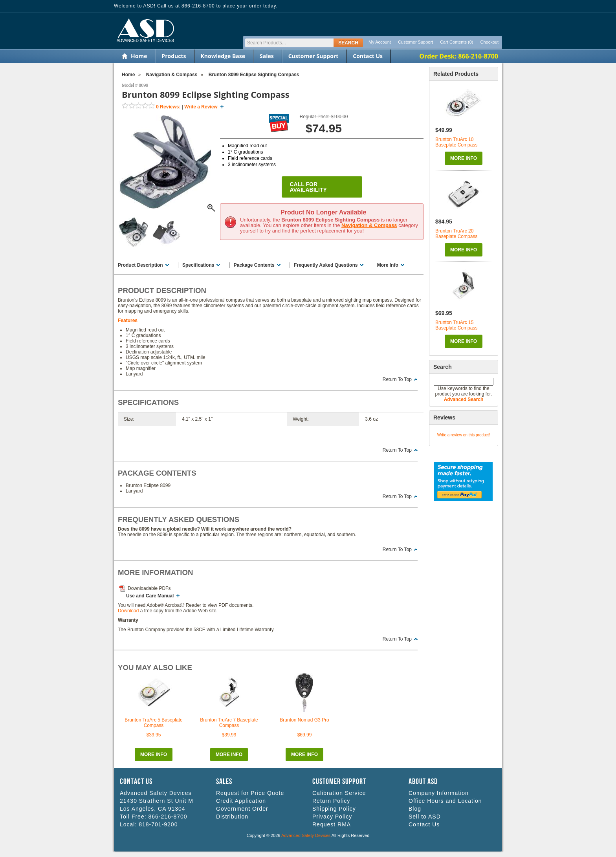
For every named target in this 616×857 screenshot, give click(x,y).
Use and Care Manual (150, 596)
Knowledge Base (223, 56)
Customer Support (415, 42)
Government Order (242, 809)
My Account (380, 42)
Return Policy (331, 801)
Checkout (489, 42)
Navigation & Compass (369, 225)
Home (139, 56)
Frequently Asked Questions (326, 265)
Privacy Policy (332, 817)
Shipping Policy (334, 809)
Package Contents (254, 265)
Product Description (140, 265)
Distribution (232, 817)
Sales (267, 56)
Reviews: (168, 107)
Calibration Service (339, 793)
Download (128, 611)
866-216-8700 (168, 817)
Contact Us (368, 56)
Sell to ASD (425, 817)
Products (174, 56)
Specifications (198, 265)
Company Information (439, 793)
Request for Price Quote (250, 793)
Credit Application (241, 801)
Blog (415, 809)
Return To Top (397, 379)
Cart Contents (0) (456, 42)
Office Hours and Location (445, 801)
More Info (464, 158)
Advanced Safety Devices (306, 835)
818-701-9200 (158, 824)
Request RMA (332, 824)
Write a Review (201, 107)
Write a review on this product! (464, 435)
